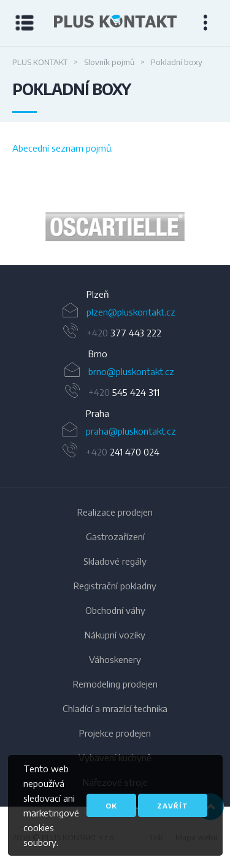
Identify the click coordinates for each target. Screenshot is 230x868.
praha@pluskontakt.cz (131, 431)
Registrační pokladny (115, 586)
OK (111, 806)
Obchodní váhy (115, 610)
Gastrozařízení (115, 537)
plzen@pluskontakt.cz (131, 312)
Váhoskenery (115, 659)
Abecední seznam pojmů (62, 148)
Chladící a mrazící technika (115, 708)
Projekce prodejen (115, 733)
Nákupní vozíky (115, 635)
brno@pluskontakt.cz (131, 371)
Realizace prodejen (115, 512)
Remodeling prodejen (115, 684)
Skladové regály (115, 561)
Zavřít (173, 806)
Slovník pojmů (109, 62)
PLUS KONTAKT (40, 62)
